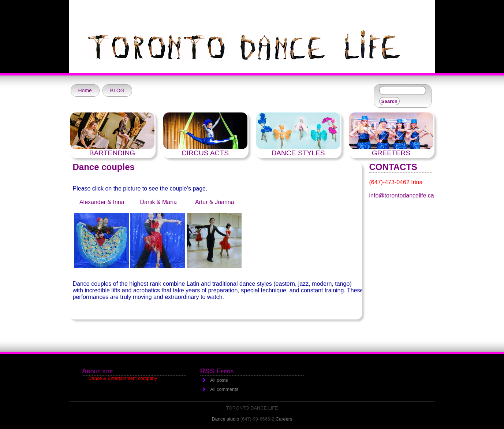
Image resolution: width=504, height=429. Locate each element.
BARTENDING (112, 153)
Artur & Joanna (215, 202)
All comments (224, 389)
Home (85, 90)
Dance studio (226, 419)
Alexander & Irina (102, 202)
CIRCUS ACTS (205, 153)
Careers (284, 419)
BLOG (117, 90)
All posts (219, 380)
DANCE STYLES (298, 153)
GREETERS (391, 153)
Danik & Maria (158, 202)
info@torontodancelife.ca (402, 195)
